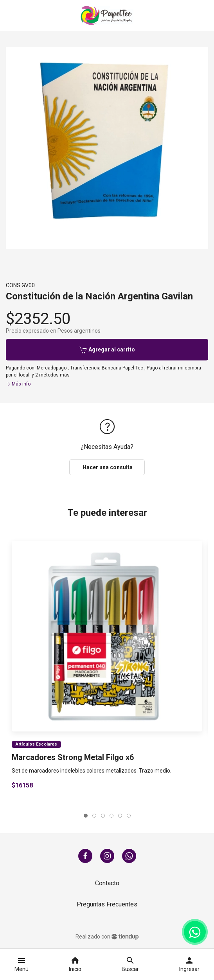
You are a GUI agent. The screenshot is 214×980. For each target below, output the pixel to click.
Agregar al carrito (107, 350)
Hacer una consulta (107, 467)
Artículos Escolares (36, 744)
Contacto (107, 883)
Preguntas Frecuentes (107, 904)
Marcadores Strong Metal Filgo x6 (73, 757)
